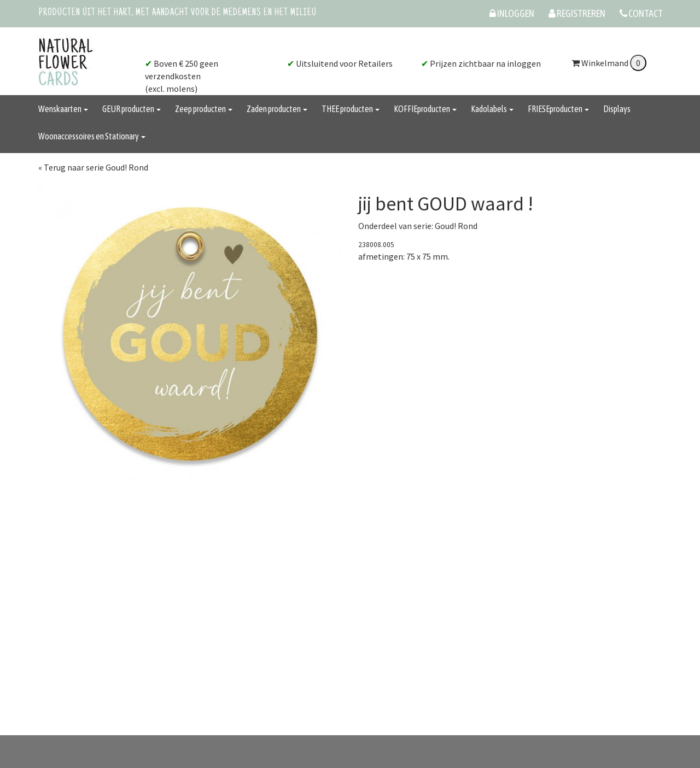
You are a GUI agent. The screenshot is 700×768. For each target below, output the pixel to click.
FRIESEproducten (558, 109)
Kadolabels (492, 109)
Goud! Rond (456, 226)
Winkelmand (609, 63)
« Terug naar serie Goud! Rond (93, 167)
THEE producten (351, 109)
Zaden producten (277, 109)
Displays (617, 109)
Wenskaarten (63, 109)
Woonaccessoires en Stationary (92, 136)
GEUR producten (132, 109)
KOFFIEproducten (425, 109)
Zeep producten (204, 109)
